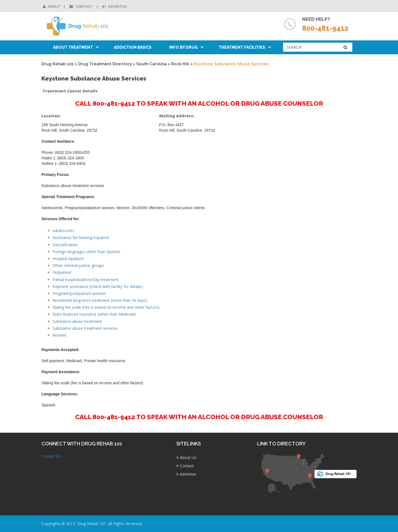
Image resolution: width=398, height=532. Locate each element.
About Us (186, 457)
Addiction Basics (133, 47)
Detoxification (65, 245)
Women (60, 335)
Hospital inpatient (68, 259)
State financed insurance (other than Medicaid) (94, 314)
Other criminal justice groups (78, 265)
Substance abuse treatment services (85, 328)
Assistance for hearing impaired (81, 238)
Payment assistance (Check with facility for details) (98, 286)
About (52, 6)
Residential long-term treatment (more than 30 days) (100, 300)
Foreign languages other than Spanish (86, 252)
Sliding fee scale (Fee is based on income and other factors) (106, 307)
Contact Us (51, 456)
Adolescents (63, 231)
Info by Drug (183, 47)
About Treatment (73, 47)
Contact (81, 6)
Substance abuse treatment (77, 321)
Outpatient (62, 272)
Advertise (115, 6)
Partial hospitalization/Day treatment (86, 280)
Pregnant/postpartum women (79, 293)
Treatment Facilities (242, 47)
